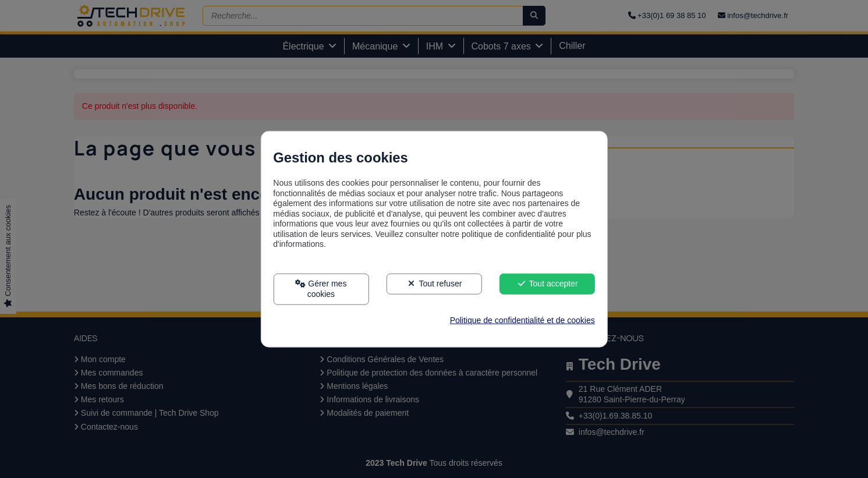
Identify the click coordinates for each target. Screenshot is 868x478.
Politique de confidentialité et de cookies (522, 320)
